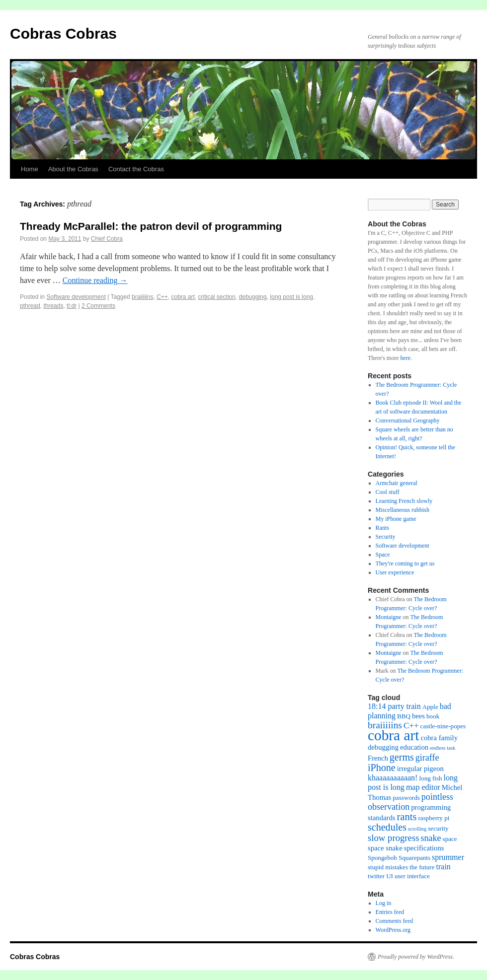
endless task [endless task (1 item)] (443, 748)
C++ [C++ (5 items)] (411, 726)
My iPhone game (396, 519)
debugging (253, 297)
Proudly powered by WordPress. (416, 957)
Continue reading (95, 280)
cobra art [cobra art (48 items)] (393, 735)
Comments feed (395, 921)
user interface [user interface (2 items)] (412, 876)
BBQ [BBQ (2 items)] (404, 716)
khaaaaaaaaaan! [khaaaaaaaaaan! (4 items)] (393, 778)
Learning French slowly (404, 501)
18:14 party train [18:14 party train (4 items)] (394, 706)
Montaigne (389, 617)
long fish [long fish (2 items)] (430, 778)
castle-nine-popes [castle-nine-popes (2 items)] (443, 726)
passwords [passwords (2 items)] (406, 798)
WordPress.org (393, 930)
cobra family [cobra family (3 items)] (439, 738)
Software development (76, 297)
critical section (217, 297)
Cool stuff (388, 492)
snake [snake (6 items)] (431, 838)
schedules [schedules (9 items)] (387, 827)
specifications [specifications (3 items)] (424, 848)
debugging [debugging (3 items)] (383, 747)
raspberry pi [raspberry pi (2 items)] (434, 818)
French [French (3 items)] (378, 758)
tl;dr (72, 306)
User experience (395, 572)
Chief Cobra (107, 239)
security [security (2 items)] (438, 828)
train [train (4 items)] (444, 867)
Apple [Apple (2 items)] (430, 707)
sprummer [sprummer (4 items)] (448, 857)
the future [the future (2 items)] (422, 867)
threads (53, 306)
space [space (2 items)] (450, 839)
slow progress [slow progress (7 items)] (393, 838)
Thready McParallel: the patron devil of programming (151, 226)
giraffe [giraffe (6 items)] (427, 758)
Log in (384, 903)
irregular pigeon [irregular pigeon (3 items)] (420, 769)
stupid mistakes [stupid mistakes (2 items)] (388, 867)
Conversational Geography (408, 420)
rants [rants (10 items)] (406, 817)
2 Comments (98, 306)
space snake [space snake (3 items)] (385, 848)
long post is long (291, 297)
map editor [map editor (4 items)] (423, 787)
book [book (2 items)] (433, 716)
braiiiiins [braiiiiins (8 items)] (385, 725)
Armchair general (397, 483)
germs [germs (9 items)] (402, 757)
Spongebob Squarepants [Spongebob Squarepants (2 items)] (399, 858)
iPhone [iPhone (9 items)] (382, 768)
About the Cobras (73, 169)
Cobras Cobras (63, 34)
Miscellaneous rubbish (403, 510)
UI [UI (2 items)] (390, 876)
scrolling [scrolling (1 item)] (417, 829)
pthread (30, 306)
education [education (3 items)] (414, 747)
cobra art (183, 297)
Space (383, 555)
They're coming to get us (405, 563)
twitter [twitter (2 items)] (376, 876)
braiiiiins (142, 297)
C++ (162, 297)
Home (30, 169)
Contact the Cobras (136, 169)
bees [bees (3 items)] (418, 716)
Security (386, 537)
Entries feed (390, 912)
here (405, 358)
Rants (382, 528)
